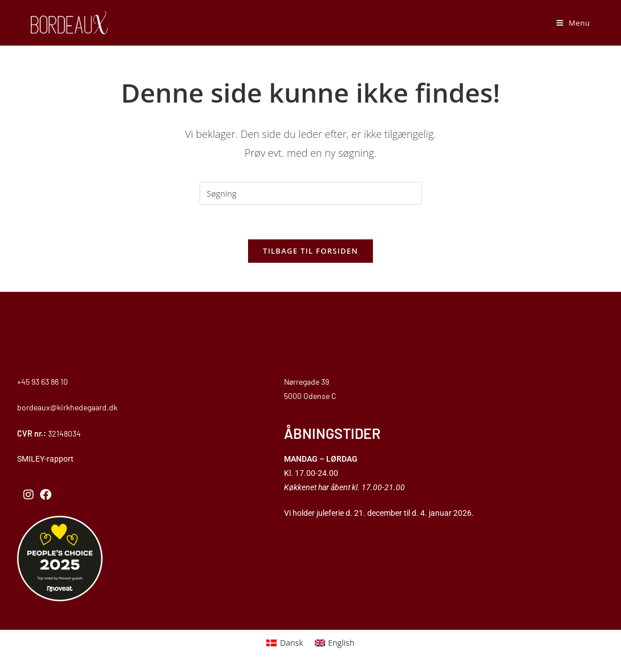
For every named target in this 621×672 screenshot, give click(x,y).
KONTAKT (47, 356)
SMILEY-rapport (46, 459)
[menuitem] (285, 643)
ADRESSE (314, 356)
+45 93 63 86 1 (40, 382)
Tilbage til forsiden (310, 251)
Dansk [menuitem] (292, 643)
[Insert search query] (311, 193)
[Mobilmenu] (573, 23)
